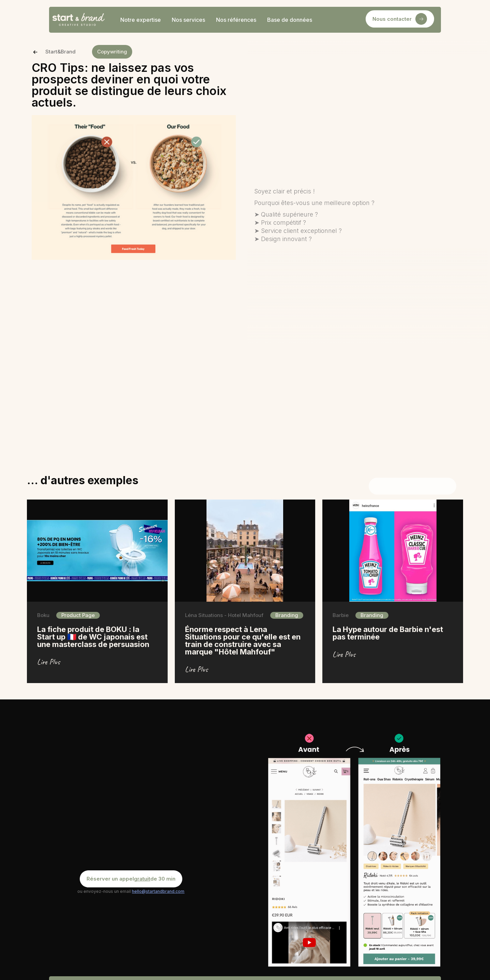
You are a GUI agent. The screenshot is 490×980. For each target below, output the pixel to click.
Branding (287, 615)
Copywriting (112, 52)
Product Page (78, 615)
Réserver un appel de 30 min (131, 879)
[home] (79, 20)
